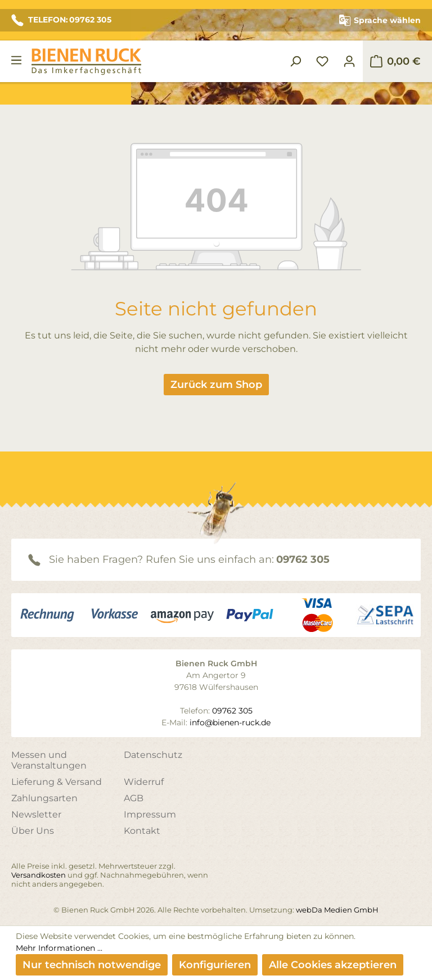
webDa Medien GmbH (337, 910)
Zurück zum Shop (216, 385)
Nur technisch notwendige (92, 965)
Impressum (150, 814)
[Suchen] (295, 61)
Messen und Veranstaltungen (49, 760)
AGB (134, 798)
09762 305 (303, 559)
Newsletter (36, 814)
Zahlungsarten (44, 798)
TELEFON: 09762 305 (61, 20)
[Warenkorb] (395, 61)
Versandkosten (39, 875)
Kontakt (142, 831)
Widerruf (144, 782)
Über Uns (33, 831)
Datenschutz (153, 755)
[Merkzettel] (322, 61)
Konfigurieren (215, 965)
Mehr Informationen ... (59, 948)
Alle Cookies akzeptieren (333, 965)
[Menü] (16, 60)
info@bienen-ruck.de (230, 722)
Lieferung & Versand (57, 782)
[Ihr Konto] (349, 61)
